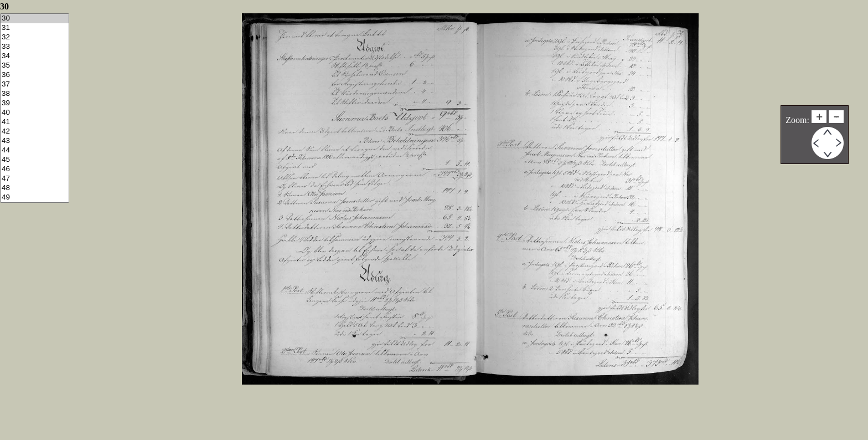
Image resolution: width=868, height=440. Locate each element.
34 (35, 56)
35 (35, 66)
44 (35, 150)
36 (35, 75)
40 (35, 113)
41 (35, 122)
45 (35, 160)
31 (35, 28)
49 (35, 198)
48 (35, 188)
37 (35, 85)
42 (35, 132)
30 (35, 19)
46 (35, 169)
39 (35, 103)
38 (35, 94)
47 (35, 179)
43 (35, 141)
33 (35, 47)
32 (35, 37)
